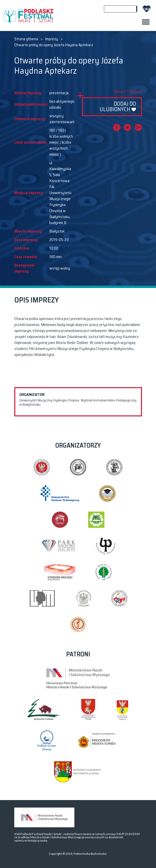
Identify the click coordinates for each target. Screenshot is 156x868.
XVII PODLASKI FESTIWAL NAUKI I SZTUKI (28, 15)
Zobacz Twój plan (128, 92)
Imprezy (52, 39)
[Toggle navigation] (146, 22)
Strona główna (26, 39)
